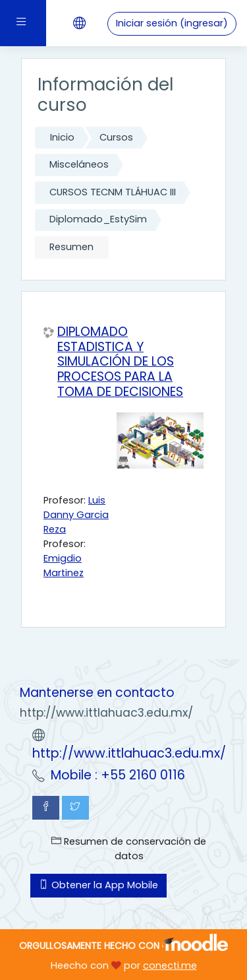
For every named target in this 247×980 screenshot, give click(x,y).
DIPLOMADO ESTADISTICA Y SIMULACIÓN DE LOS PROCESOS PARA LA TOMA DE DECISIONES (120, 362)
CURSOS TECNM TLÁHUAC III (113, 192)
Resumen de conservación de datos (129, 849)
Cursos (116, 137)
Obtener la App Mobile (98, 885)
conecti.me (170, 965)
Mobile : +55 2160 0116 (118, 775)
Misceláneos (79, 164)
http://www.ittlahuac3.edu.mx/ (129, 753)
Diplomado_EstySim (98, 219)
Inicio (62, 137)
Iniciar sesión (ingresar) (172, 23)
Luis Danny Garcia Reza (76, 515)
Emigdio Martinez (64, 566)
